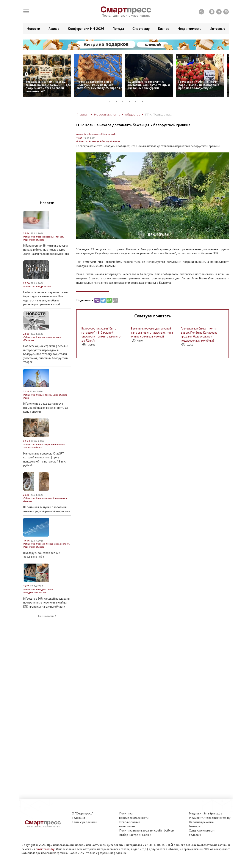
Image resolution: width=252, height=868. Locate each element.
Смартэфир (141, 29)
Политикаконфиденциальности (134, 816)
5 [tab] (138, 101)
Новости (33, 29)
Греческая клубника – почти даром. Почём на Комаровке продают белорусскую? (199, 85)
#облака (41, 544)
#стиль (47, 286)
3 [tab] (125, 101)
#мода (39, 286)
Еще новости (46, 616)
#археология (60, 498)
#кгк (50, 590)
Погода (118, 29)
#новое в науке (44, 498)
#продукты (42, 590)
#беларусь (29, 340)
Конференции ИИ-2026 (86, 29)
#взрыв (40, 395)
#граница (94, 141)
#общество (82, 141)
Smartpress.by (45, 849)
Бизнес (164, 29)
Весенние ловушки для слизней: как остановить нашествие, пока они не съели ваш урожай (152, 332)
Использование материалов (130, 824)
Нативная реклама (201, 822)
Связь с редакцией (85, 822)
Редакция (78, 818)
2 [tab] (118, 101)
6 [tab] (144, 101)
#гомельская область (56, 395)
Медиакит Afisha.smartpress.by (210, 818)
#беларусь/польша (110, 141)
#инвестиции (43, 444)
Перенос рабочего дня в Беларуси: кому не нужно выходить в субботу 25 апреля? (99, 85)
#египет (28, 501)
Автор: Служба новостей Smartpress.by (96, 134)
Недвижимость (189, 29)
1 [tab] (112, 101)
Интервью (218, 29)
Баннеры (195, 826)
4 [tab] (131, 101)
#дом (26, 398)
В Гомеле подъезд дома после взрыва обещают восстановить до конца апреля (46, 408)
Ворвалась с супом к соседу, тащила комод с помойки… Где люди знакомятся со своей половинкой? (48, 86)
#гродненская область (58, 544)
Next (225, 74)
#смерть (60, 237)
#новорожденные (45, 237)
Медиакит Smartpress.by (205, 813)
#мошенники (58, 444)
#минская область (33, 447)
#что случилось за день (48, 337)
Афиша (54, 29)
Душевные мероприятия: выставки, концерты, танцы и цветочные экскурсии (149, 85)
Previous (27, 74)
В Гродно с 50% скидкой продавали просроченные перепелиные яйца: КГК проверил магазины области (46, 603)
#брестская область (34, 240)
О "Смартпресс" (83, 813)
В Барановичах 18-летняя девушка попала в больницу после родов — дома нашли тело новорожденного (46, 249)
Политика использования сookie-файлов (146, 830)
